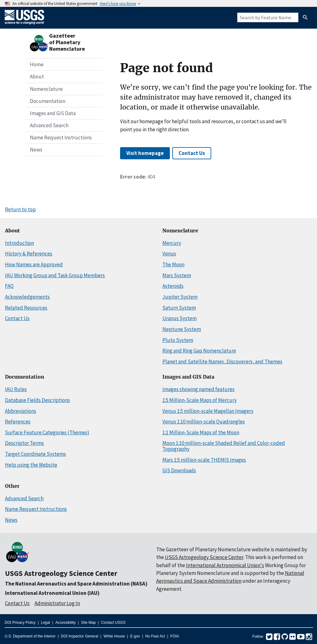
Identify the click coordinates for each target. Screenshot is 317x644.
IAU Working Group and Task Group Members (55, 275)
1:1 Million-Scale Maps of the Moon (201, 432)
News (36, 150)
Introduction (19, 243)
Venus (169, 254)
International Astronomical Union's (225, 565)
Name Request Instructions (61, 138)
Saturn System (179, 308)
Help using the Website (31, 465)
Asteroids (173, 286)
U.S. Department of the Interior (30, 636)
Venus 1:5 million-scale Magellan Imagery (208, 411)
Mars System (177, 275)
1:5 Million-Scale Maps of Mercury (200, 400)
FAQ (9, 286)
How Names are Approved (34, 264)
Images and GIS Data (53, 113)
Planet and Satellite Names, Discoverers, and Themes (222, 362)
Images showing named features (198, 389)
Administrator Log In (57, 603)
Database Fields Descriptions (37, 400)
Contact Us (192, 153)
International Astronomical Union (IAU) (52, 593)
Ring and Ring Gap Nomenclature (199, 351)
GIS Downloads (179, 470)
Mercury (172, 243)
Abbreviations (21, 411)
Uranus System (179, 318)
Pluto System (178, 340)
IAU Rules (16, 389)
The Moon (173, 264)
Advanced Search (49, 125)
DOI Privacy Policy (20, 623)
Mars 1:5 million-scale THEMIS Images (204, 460)
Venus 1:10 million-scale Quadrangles (204, 422)
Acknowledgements (27, 297)
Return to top (20, 209)
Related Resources (26, 308)
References (18, 422)
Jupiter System (180, 297)
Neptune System (182, 329)
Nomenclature (46, 89)
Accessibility (65, 623)
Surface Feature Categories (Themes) (47, 432)
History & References (29, 254)
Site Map (88, 623)
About (37, 77)
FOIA (175, 636)
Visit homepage (145, 153)
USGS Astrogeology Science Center (61, 573)
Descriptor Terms (24, 443)
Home (37, 64)
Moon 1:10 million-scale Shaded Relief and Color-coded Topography (224, 446)
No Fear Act (155, 636)
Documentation (48, 101)
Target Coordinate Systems (35, 454)
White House (114, 636)
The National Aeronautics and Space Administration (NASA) (76, 584)
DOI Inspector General (80, 636)
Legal (45, 623)
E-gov (135, 636)
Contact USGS (113, 623)
